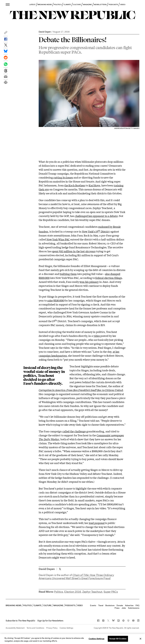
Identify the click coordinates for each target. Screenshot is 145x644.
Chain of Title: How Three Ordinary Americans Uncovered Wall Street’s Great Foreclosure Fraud (76, 577)
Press (117, 608)
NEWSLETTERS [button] (100, 5)
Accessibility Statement (15, 628)
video (97, 336)
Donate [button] (120, 605)
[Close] (140, 640)
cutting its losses (63, 177)
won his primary (89, 282)
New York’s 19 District (96, 231)
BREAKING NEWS (45, 5)
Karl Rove (94, 185)
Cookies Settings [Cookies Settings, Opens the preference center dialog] (97, 640)
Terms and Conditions (35, 628)
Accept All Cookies (118, 640)
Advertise (129, 605)
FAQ (137, 605)
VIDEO (123, 5)
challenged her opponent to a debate (96, 216)
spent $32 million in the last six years (74, 251)
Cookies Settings (66, 628)
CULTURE (77, 5)
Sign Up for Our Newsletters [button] (50, 621)
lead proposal (97, 523)
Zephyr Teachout (92, 592)
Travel (101, 605)
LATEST (32, 5)
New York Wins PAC (58, 239)
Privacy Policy (52, 628)
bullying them (68, 274)
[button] (6, 33)
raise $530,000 (56, 300)
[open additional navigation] (8, 4)
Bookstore (110, 605)
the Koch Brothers (75, 185)
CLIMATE (67, 5)
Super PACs (111, 592)
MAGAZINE (88, 5)
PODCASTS (113, 5)
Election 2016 (73, 592)
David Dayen (45, 32)
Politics (59, 592)
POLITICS (58, 5)
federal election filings (109, 278)
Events (93, 605)
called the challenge (74, 431)
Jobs (124, 608)
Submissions (134, 608)
